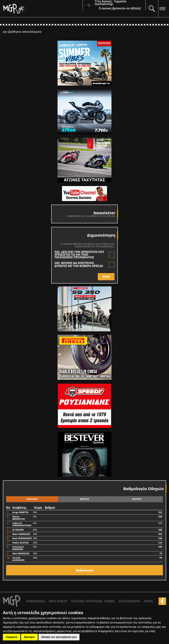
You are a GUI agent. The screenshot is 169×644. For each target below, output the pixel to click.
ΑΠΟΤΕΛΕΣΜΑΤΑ (129, 601)
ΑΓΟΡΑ (148, 601)
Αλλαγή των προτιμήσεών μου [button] (59, 637)
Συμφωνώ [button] (12, 637)
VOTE (106, 277)
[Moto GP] (43, 9)
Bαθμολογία (85, 570)
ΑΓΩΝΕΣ (109, 601)
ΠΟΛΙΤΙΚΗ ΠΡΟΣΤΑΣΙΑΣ (87, 601)
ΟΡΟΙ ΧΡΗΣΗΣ (58, 601)
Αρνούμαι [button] (29, 637)
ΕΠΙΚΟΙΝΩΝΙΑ (36, 601)
